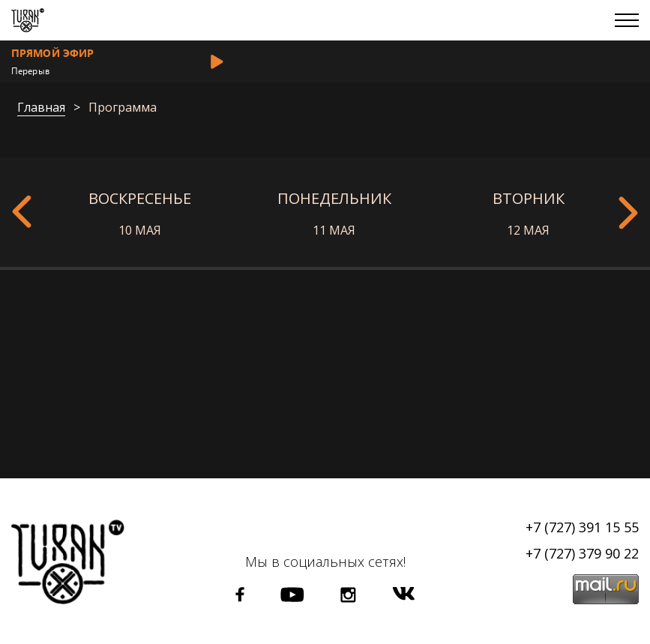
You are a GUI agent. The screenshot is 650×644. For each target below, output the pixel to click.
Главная (41, 108)
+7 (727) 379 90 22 (582, 553)
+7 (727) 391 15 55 (582, 527)
